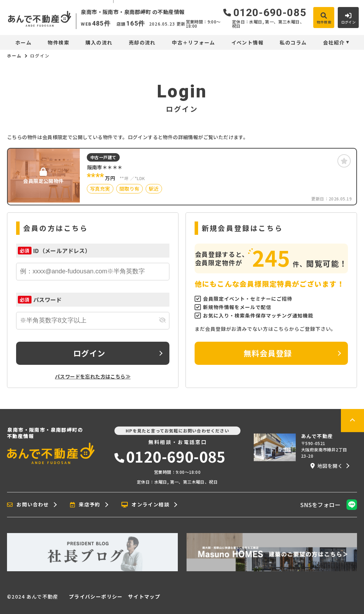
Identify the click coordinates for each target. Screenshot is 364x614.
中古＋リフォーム (193, 42)
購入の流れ (99, 42)
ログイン (89, 353)
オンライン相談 (145, 505)
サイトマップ (144, 596)
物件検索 (58, 42)
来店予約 (85, 505)
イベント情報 (247, 42)
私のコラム (293, 42)
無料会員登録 (268, 353)
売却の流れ (142, 42)
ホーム (23, 42)
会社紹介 (334, 42)
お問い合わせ (28, 505)
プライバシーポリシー (96, 596)
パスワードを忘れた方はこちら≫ (93, 376)
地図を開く (327, 466)
